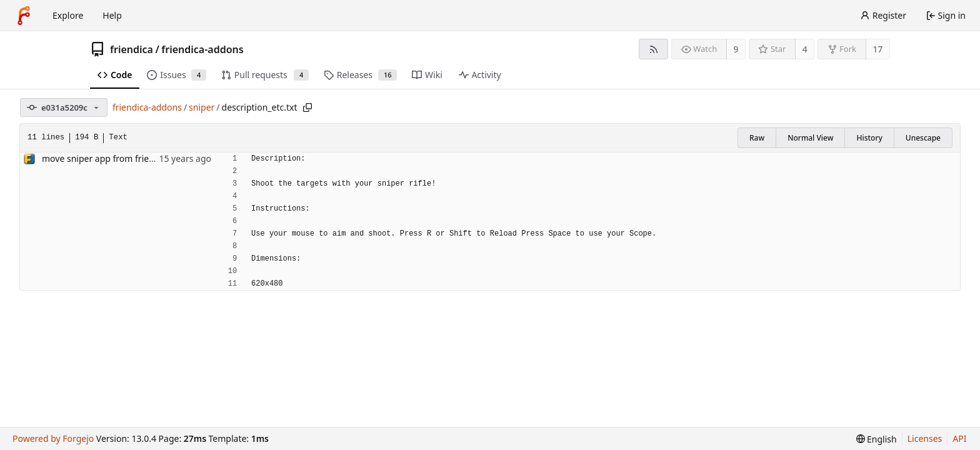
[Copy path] (307, 107)
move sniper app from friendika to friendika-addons (148, 158)
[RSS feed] (653, 49)
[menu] (877, 439)
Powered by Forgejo (53, 438)
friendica (132, 49)
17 (877, 49)
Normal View (810, 138)
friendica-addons (202, 49)
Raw (757, 138)
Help (112, 15)
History (869, 138)
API (959, 438)
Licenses (925, 438)
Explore (68, 15)
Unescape (923, 138)
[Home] (24, 16)
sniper (202, 107)
